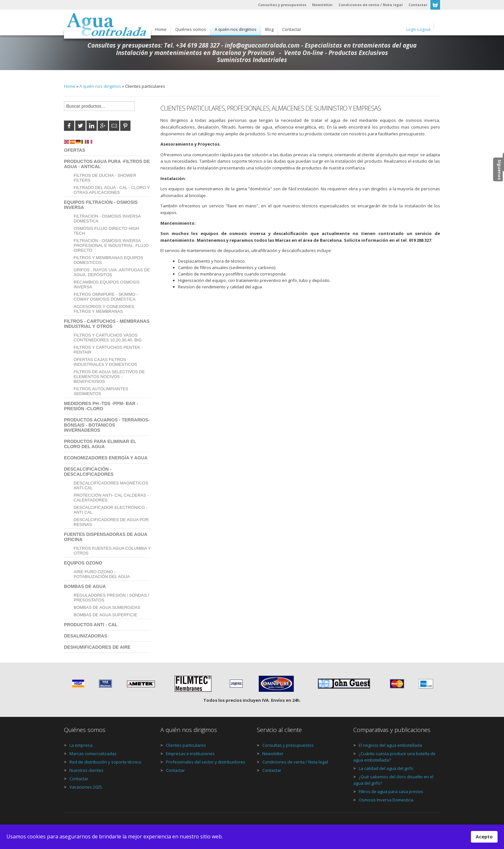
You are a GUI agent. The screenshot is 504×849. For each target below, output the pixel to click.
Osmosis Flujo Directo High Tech (106, 231)
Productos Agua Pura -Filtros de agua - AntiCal (107, 164)
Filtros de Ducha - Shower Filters (105, 178)
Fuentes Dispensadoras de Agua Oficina (106, 537)
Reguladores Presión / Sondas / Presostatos (111, 598)
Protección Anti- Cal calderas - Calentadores (111, 498)
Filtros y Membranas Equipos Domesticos (108, 260)
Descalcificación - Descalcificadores (89, 472)
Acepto (484, 837)
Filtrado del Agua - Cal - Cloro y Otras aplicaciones (112, 190)
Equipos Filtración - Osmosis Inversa (101, 205)
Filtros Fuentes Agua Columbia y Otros (112, 551)
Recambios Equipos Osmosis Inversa (107, 285)
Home (70, 86)
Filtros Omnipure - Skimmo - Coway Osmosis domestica (106, 297)
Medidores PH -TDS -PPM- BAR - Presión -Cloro (101, 406)
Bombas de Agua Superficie (105, 615)
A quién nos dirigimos (100, 86)
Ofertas (75, 150)
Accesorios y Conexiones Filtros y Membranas (104, 309)
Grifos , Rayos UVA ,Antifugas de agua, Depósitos (112, 272)
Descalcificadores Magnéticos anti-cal (111, 485)
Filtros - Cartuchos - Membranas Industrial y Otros (107, 324)
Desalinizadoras (86, 636)
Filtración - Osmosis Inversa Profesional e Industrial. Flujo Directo (111, 245)
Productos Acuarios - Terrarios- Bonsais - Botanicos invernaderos (107, 425)
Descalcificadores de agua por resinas (111, 522)
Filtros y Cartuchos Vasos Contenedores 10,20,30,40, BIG (108, 338)
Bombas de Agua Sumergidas (107, 607)
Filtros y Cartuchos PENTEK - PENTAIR (108, 350)
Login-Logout (418, 29)
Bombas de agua (85, 586)
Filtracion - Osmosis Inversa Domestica (107, 219)
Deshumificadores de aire (97, 647)
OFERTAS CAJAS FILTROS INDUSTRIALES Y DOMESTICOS (105, 362)
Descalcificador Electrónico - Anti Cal (110, 510)
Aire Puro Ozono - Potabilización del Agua (102, 574)
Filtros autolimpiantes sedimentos (101, 391)
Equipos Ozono (83, 563)
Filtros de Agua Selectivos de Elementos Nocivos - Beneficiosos (109, 377)
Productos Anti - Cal (91, 625)
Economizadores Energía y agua (106, 458)
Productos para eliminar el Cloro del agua (100, 444)
